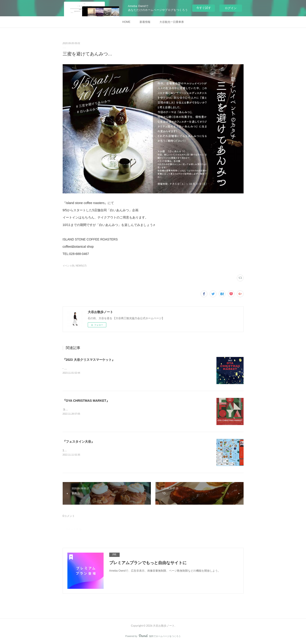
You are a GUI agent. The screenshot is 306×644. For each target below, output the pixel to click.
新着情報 (145, 22)
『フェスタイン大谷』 (78, 442)
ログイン (231, 8)
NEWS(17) (81, 266)
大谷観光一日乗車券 (172, 22)
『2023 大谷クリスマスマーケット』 (89, 360)
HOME (126, 22)
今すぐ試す (204, 8)
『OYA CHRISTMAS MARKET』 (86, 401)
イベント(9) (69, 266)
